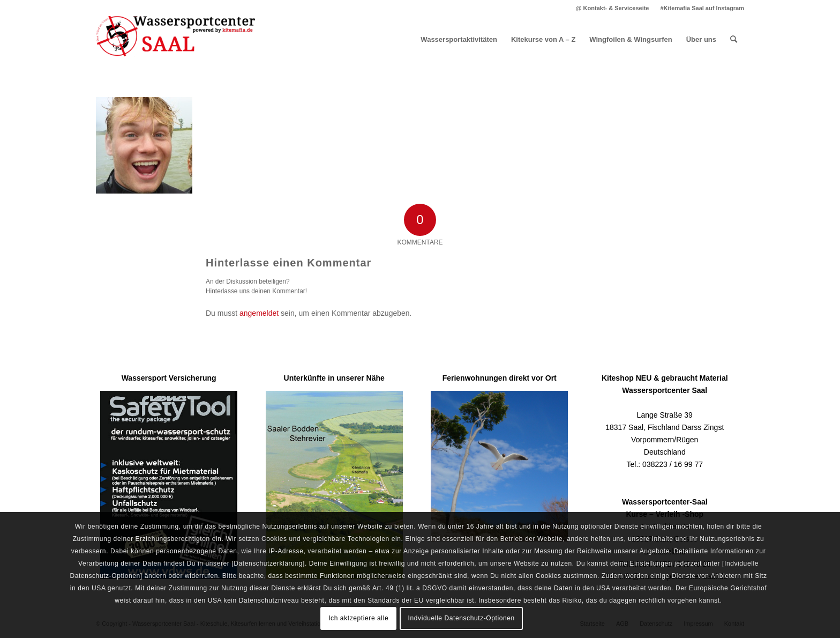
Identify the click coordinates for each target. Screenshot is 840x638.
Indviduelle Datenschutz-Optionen (462, 618)
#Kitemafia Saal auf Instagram (702, 8)
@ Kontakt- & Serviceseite (613, 8)
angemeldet (259, 313)
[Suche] (734, 40)
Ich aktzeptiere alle (358, 618)
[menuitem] (613, 8)
